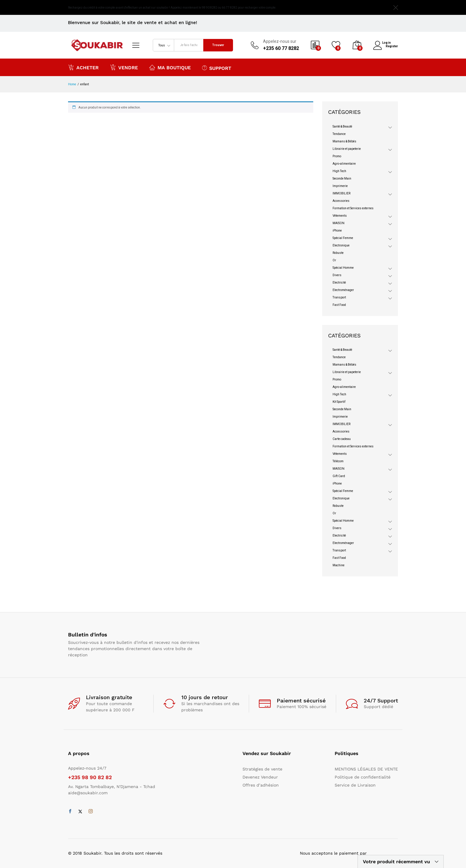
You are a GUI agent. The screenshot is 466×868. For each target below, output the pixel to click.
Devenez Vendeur (260, 777)
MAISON (339, 223)
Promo (337, 156)
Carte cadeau (342, 439)
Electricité (339, 283)
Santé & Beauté (342, 126)
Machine (339, 565)
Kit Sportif (339, 402)
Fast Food (339, 305)
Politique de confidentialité (363, 777)
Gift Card (339, 476)
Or (334, 260)
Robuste (338, 253)
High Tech (339, 171)
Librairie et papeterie (347, 149)
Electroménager (343, 290)
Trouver (218, 45)
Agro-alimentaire (344, 164)
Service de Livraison (355, 785)
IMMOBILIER (341, 193)
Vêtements (340, 216)
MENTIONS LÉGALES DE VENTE (366, 769)
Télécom (338, 461)
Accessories (341, 201)
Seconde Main (342, 179)
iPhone (337, 231)
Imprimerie (340, 186)
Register (392, 46)
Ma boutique (170, 67)
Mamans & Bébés (344, 141)
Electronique (341, 245)
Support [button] (217, 68)
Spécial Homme (343, 268)
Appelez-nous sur (280, 41)
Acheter (83, 67)
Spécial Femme (343, 238)
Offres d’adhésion (261, 785)
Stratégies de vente (262, 769)
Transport (339, 297)
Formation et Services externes (353, 208)
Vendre (124, 67)
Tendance (339, 134)
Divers (337, 275)
